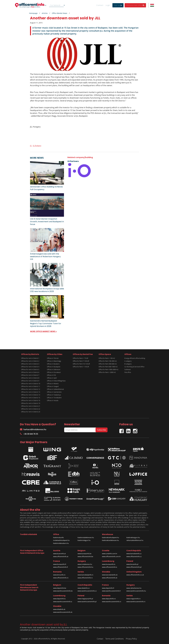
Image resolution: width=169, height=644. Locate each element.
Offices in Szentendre (54, 392)
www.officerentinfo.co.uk (135, 575)
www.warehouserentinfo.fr (111, 591)
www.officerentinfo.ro (61, 578)
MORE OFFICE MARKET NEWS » (43, 331)
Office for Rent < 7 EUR (80, 358)
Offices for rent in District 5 (30, 369)
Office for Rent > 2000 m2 (107, 372)
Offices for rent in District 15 (31, 398)
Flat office (128, 372)
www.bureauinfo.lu (109, 564)
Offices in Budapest (54, 367)
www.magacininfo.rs (133, 599)
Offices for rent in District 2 (30, 361)
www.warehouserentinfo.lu (63, 602)
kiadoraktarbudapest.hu (110, 537)
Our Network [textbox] (55, 5)
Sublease (128, 369)
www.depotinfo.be (60, 588)
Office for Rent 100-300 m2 (108, 361)
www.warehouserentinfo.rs (136, 602)
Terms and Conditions (114, 639)
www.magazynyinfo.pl (85, 599)
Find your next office (135, 5)
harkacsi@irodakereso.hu (33, 429)
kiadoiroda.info (58, 537)
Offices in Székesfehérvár (55, 389)
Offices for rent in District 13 (31, 392)
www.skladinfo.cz (84, 588)
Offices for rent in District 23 (31, 412)
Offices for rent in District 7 (30, 375)
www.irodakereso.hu (85, 564)
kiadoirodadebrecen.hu (86, 537)
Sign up (118, 5)
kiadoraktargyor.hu (133, 537)
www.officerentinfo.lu (109, 567)
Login (108, 5)
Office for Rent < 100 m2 (107, 358)
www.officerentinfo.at (61, 556)
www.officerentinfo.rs (85, 578)
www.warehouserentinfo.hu (136, 591)
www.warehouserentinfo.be (63, 591)
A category (128, 361)
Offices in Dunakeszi (54, 372)
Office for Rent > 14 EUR (81, 367)
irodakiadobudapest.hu (61, 540)
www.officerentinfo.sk (110, 578)
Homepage (33, 13)
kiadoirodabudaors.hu (61, 543)
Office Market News (60, 13)
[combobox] (57, 5)
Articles (45, 13)
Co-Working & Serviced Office (134, 367)
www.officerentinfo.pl (134, 567)
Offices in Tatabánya (54, 395)
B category (128, 364)
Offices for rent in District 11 (31, 386)
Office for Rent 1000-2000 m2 (108, 369)
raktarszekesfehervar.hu (135, 540)
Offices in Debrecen (54, 369)
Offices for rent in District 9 (30, 381)
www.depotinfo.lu (59, 599)
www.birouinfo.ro (59, 575)
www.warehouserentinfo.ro (112, 602)
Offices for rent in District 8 (30, 378)
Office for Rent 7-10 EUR (81, 361)
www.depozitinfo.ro (109, 599)
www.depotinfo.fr (108, 588)
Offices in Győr (52, 378)
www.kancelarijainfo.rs (85, 575)
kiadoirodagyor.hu (84, 540)
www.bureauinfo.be (84, 554)
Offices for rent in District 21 (31, 406)
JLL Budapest (37, 146)
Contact (100, 5)
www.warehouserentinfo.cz (87, 591)
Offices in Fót (51, 375)
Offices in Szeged (53, 386)
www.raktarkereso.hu (134, 588)
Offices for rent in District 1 (30, 358)
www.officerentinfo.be (85, 556)
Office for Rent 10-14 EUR (81, 364)
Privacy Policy (131, 639)
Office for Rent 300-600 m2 (108, 364)
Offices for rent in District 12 (31, 389)
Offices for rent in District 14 (31, 395)
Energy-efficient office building (135, 358)
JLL (31, 146)
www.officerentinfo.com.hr (111, 556)
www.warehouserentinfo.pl (87, 602)
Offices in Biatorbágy (54, 361)
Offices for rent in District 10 (31, 384)
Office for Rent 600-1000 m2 (108, 367)
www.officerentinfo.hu (85, 567)
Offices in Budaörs (53, 364)
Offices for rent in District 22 (31, 409)
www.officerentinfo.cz (134, 556)
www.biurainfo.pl (132, 564)
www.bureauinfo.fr (60, 564)
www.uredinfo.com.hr (110, 554)
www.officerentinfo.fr (61, 567)
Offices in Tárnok (53, 358)
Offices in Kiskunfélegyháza (56, 381)
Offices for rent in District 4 (30, 367)
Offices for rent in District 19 (31, 403)
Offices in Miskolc (53, 384)
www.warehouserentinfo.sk (63, 612)
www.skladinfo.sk (59, 609)
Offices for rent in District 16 (31, 400)
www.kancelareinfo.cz (134, 554)
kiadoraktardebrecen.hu (110, 540)
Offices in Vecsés (53, 400)
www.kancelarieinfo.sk (110, 575)
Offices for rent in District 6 (30, 372)
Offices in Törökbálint (54, 398)
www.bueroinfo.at (59, 554)
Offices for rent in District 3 (30, 364)
